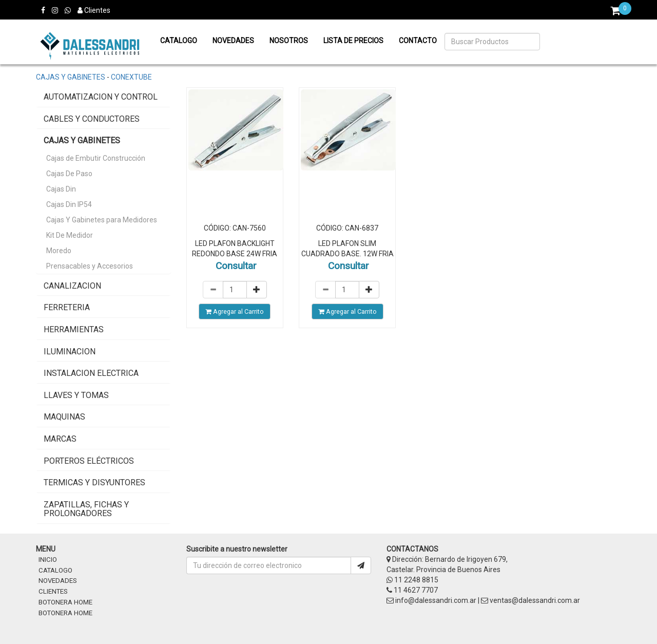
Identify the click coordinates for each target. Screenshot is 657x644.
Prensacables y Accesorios (90, 266)
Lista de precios (353, 41)
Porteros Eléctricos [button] (89, 461)
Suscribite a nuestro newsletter (237, 549)
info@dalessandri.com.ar (436, 600)
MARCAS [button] (60, 439)
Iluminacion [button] (70, 352)
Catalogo (179, 41)
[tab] (103, 97)
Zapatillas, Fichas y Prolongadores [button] (86, 509)
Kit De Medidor (70, 235)
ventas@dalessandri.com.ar (535, 600)
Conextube (131, 77)
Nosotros (289, 41)
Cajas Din (61, 189)
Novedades (233, 41)
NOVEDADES (58, 581)
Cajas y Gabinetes (71, 77)
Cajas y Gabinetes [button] (82, 140)
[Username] (269, 565)
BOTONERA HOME (65, 602)
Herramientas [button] (74, 329)
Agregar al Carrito (235, 311)
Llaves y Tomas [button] (76, 395)
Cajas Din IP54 (69, 204)
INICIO (48, 560)
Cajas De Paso (69, 174)
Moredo (59, 251)
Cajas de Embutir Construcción (96, 158)
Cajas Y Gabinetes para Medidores (102, 220)
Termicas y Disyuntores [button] (94, 482)
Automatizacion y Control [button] (101, 97)
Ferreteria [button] (67, 307)
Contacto (418, 41)
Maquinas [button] (64, 417)
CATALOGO (55, 570)
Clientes (94, 10)
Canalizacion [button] (72, 286)
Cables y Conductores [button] (92, 119)
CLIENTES (53, 591)
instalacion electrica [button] (91, 373)
